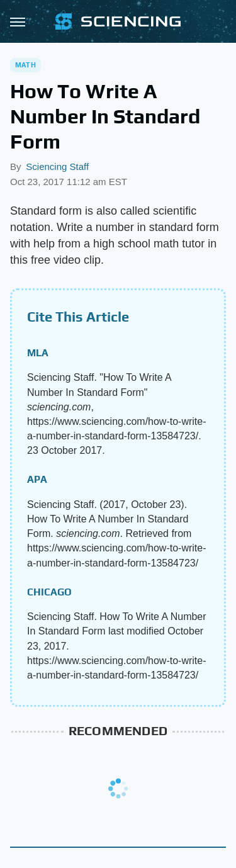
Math (25, 65)
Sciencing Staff (57, 166)
